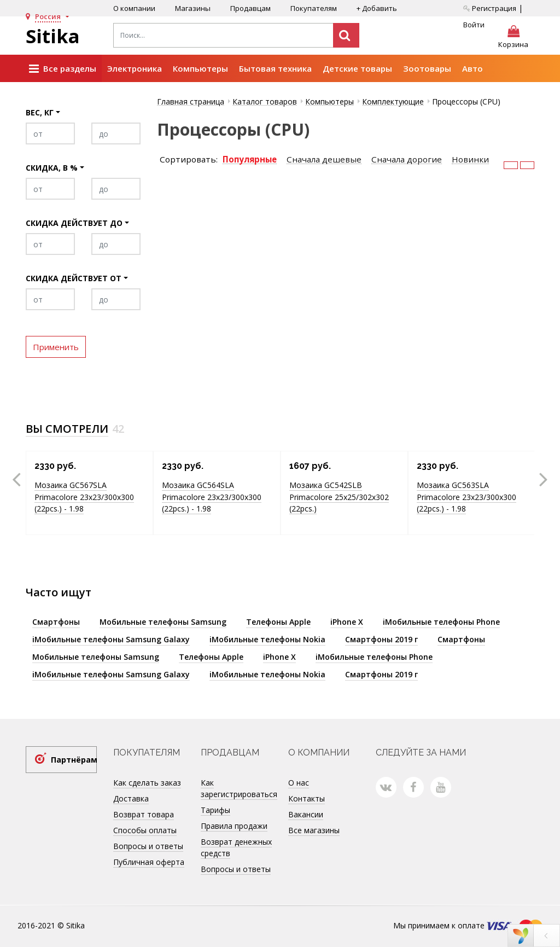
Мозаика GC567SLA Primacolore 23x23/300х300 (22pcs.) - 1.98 (84, 497)
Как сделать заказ (147, 783)
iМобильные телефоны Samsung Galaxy (111, 639)
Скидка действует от (74, 278)
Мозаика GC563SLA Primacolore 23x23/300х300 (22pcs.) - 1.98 (466, 497)
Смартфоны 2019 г (381, 639)
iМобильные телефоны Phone (441, 622)
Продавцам (250, 8)
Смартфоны (56, 622)
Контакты (307, 798)
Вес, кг (40, 112)
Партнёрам (74, 760)
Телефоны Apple (278, 622)
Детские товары (357, 68)
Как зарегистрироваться (239, 788)
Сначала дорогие (407, 159)
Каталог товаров (265, 101)
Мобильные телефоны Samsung (163, 622)
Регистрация (490, 8)
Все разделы (63, 69)
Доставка (131, 798)
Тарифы (215, 810)
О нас (299, 783)
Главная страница (191, 101)
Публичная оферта (149, 862)
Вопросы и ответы (148, 846)
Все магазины (314, 830)
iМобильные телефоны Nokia (267, 639)
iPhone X (347, 622)
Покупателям (314, 8)
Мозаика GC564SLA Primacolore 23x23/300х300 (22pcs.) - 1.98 (212, 497)
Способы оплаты (145, 830)
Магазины (193, 8)
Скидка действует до (74, 223)
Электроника (135, 68)
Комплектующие (393, 101)
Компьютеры (200, 68)
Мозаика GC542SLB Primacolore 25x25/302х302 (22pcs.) (339, 497)
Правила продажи (234, 826)
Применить (56, 347)
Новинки (470, 159)
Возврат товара (144, 814)
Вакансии (306, 814)
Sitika (53, 36)
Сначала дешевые (324, 159)
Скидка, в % (52, 168)
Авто (472, 68)
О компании (134, 8)
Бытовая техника (275, 68)
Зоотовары (427, 68)
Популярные (250, 159)
